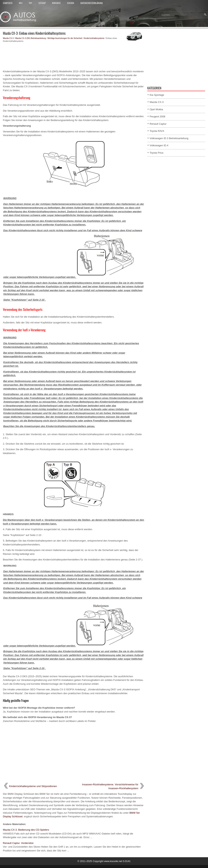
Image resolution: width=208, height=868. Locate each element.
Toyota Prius (157, 153)
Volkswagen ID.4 (159, 145)
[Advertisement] (74, 56)
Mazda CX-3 (8, 38)
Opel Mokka (156, 109)
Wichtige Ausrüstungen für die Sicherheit (65, 38)
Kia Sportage (157, 95)
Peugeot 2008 (157, 116)
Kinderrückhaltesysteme (94, 38)
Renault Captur (158, 124)
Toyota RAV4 (157, 131)
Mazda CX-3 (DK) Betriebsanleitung (31, 38)
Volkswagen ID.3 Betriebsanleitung (169, 138)
